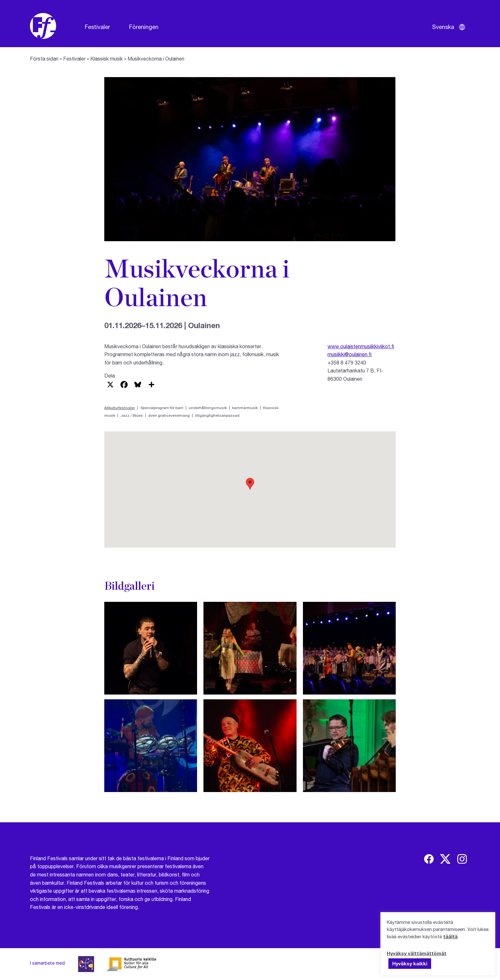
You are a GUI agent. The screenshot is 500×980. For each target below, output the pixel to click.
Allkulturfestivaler (120, 408)
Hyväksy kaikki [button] (410, 963)
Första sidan (44, 58)
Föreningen (144, 27)
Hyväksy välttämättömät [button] (417, 953)
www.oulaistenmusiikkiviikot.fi (361, 346)
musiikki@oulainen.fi (349, 354)
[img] (429, 859)
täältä (450, 936)
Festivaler (97, 27)
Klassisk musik (107, 58)
